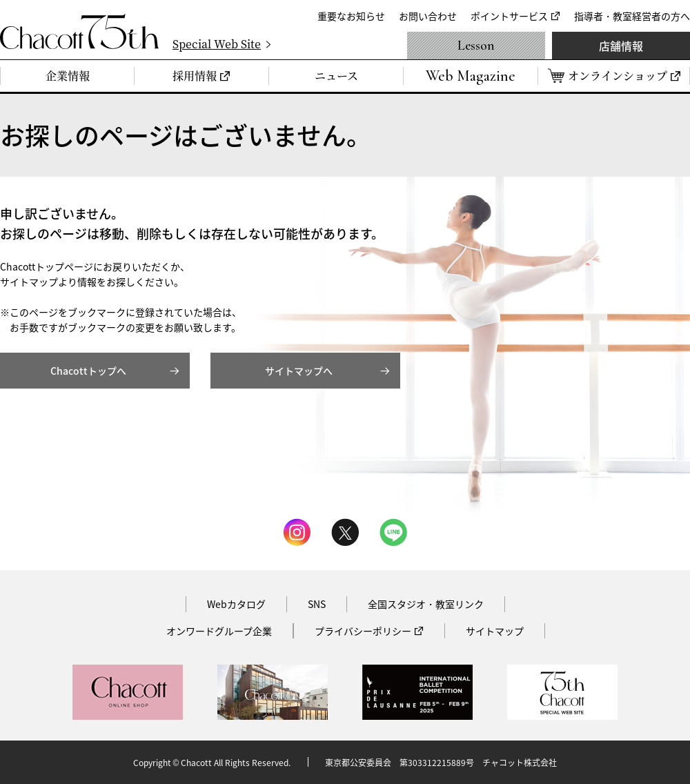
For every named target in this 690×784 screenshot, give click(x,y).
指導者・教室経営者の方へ (632, 16)
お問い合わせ (428, 16)
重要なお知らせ (351, 16)
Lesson (476, 46)
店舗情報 (621, 46)
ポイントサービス (509, 16)
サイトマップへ (299, 371)
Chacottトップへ (88, 371)
